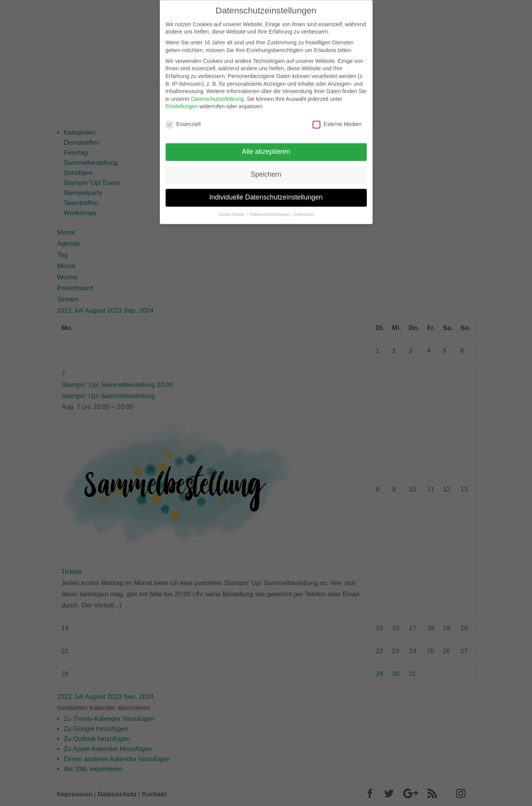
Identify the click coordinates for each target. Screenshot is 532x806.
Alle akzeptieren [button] (266, 145)
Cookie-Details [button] (232, 208)
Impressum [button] (304, 208)
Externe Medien (337, 118)
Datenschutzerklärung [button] (270, 208)
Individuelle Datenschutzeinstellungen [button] (266, 191)
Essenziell (183, 118)
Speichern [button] (266, 168)
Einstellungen (182, 100)
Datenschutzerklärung (217, 92)
